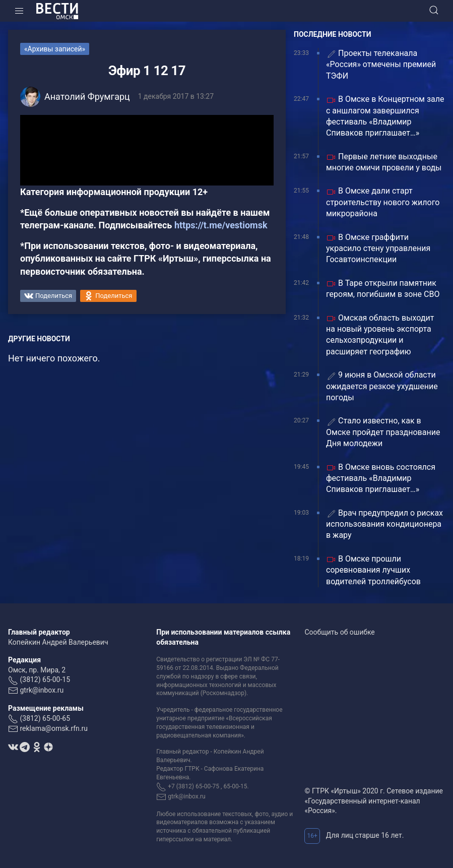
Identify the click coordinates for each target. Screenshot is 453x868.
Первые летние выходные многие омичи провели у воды (384, 162)
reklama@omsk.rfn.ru (54, 728)
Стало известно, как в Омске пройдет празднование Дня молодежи (383, 432)
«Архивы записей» (55, 49)
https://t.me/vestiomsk (221, 225)
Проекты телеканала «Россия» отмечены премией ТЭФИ (381, 65)
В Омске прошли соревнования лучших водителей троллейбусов (373, 570)
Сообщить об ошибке (339, 632)
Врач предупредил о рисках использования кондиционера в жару (384, 524)
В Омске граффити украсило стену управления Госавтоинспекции (378, 249)
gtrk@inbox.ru (42, 690)
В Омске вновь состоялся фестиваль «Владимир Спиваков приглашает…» (381, 478)
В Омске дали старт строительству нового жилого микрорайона (383, 202)
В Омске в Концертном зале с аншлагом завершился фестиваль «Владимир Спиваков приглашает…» (385, 116)
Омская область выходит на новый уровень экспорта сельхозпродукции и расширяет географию (380, 335)
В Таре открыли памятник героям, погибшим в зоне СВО (383, 289)
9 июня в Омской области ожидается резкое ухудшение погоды (382, 386)
